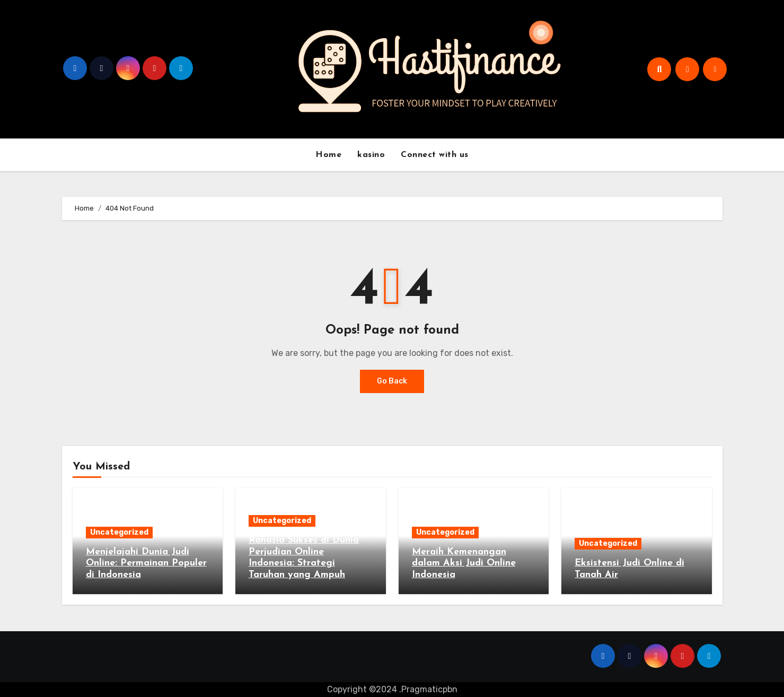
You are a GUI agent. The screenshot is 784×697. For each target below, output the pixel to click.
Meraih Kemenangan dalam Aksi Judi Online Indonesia (464, 563)
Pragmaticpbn (429, 689)
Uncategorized (119, 532)
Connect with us (435, 155)
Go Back (392, 381)
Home (328, 155)
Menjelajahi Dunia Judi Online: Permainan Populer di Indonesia (146, 563)
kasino (371, 155)
